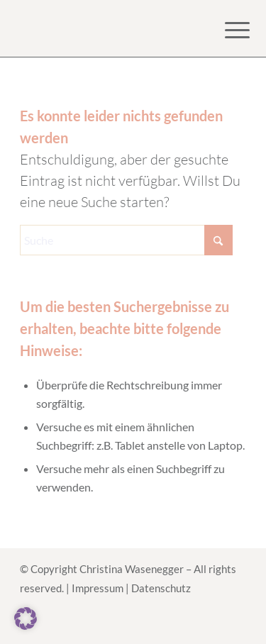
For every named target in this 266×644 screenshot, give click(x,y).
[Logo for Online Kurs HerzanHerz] (110, 28)
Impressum (98, 588)
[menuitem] (226, 30)
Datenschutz (161, 588)
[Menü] (226, 30)
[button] (26, 618)
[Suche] (126, 240)
